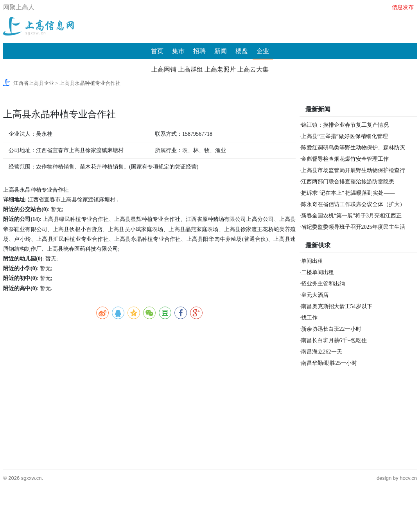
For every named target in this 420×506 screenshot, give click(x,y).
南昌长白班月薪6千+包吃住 (334, 340)
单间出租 (312, 261)
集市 (178, 51)
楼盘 (242, 51)
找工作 (309, 318)
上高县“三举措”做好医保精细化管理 (345, 136)
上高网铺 (164, 69)
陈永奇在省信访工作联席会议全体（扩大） (353, 204)
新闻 (221, 51)
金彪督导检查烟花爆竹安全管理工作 (345, 159)
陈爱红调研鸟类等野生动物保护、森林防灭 (353, 148)
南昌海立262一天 (322, 352)
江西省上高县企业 (34, 83)
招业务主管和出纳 (323, 284)
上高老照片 (220, 69)
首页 (157, 51)
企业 (263, 51)
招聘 (199, 51)
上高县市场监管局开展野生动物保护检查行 (353, 170)
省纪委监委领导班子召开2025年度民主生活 (353, 227)
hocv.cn (408, 478)
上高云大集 (253, 69)
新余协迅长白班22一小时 (331, 329)
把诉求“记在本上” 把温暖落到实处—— (348, 193)
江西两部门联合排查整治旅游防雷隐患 (348, 182)
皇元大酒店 (315, 295)
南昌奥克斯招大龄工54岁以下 (337, 306)
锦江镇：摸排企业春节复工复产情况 (345, 125)
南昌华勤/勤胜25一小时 (329, 363)
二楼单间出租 (318, 272)
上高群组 (190, 69)
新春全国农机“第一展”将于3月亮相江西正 (351, 216)
